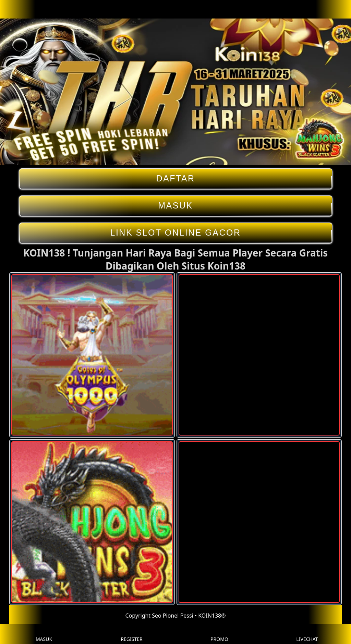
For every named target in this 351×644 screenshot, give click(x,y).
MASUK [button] (44, 634)
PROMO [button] (219, 634)
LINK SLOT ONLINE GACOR (176, 233)
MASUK (176, 206)
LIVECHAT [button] (307, 634)
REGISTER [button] (131, 634)
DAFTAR (176, 178)
